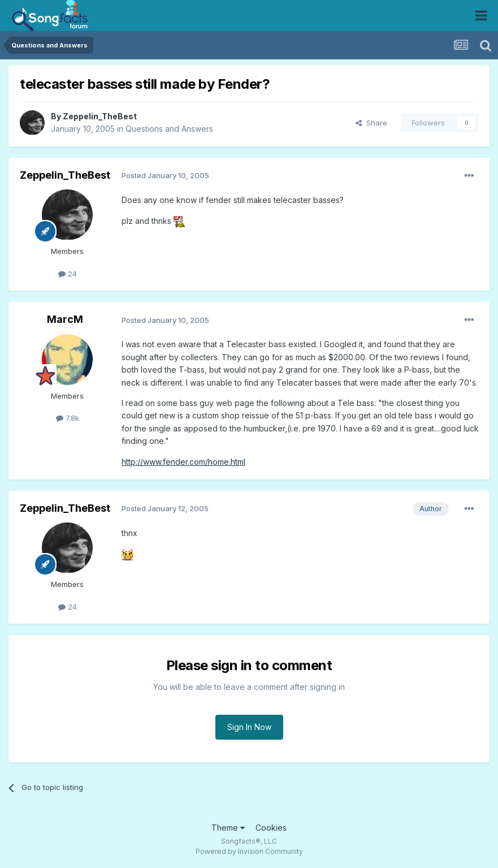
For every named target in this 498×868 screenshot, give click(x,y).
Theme (228, 828)
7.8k (68, 418)
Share (371, 123)
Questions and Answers (169, 129)
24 (68, 274)
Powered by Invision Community (249, 851)
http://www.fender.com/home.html (183, 462)
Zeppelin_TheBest (100, 116)
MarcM (65, 319)
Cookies (271, 828)
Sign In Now (249, 727)
